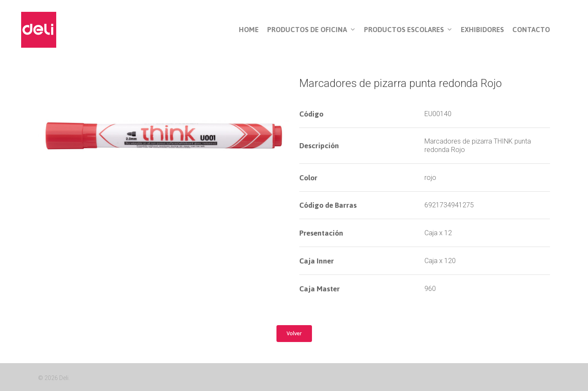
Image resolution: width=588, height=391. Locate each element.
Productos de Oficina (311, 30)
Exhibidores (482, 30)
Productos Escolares (408, 30)
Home (249, 30)
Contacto (531, 30)
